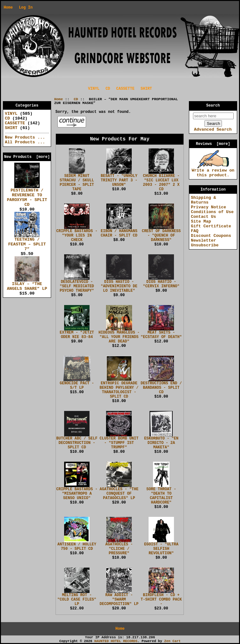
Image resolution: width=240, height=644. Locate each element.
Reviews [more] (213, 144)
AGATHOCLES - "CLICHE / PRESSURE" (119, 549)
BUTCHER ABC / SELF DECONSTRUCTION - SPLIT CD (77, 443)
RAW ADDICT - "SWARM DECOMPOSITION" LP (119, 600)
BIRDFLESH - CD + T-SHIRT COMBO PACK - (161, 600)
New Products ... (25, 137)
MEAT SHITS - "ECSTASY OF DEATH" (161, 335)
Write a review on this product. (213, 171)
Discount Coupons (211, 236)
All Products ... (25, 142)
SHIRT (146, 89)
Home (8, 8)
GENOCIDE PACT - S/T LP (77, 386)
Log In (26, 8)
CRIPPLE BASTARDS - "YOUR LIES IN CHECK (77, 236)
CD (76, 99)
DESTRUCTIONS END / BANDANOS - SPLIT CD (161, 388)
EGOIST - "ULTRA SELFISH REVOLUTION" (161, 549)
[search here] (213, 116)
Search (213, 106)
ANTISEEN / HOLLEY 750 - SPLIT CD (77, 547)
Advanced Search (213, 130)
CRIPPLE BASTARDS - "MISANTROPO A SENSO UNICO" (77, 494)
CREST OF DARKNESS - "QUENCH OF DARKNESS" (161, 236)
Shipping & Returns (203, 200)
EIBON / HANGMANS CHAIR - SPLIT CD (119, 233)
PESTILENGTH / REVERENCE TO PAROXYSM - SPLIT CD (27, 196)
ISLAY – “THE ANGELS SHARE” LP (27, 285)
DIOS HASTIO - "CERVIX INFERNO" (161, 284)
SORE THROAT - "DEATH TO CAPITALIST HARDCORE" (161, 496)
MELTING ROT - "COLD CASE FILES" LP (77, 600)
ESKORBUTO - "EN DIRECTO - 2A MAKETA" (161, 443)
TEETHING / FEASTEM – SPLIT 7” (27, 243)
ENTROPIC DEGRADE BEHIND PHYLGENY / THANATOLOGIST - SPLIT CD (119, 390)
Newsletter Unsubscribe (205, 243)
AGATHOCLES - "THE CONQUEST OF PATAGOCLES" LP (119, 494)
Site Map (201, 221)
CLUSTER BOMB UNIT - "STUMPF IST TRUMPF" (119, 443)
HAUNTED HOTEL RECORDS (116, 641)
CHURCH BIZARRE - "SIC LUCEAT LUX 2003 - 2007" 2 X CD (161, 183)
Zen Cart (172, 641)
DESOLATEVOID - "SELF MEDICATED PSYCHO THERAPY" (77, 286)
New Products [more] (27, 157)
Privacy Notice (208, 207)
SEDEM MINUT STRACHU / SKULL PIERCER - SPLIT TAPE (77, 183)
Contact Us (203, 217)
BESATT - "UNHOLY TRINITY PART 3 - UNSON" (119, 180)
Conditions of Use (212, 212)
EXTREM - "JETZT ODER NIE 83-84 (77, 335)
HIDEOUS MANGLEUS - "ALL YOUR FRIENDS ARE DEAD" (119, 337)
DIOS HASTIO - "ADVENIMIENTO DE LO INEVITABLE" (119, 286)
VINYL (94, 89)
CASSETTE (125, 89)
